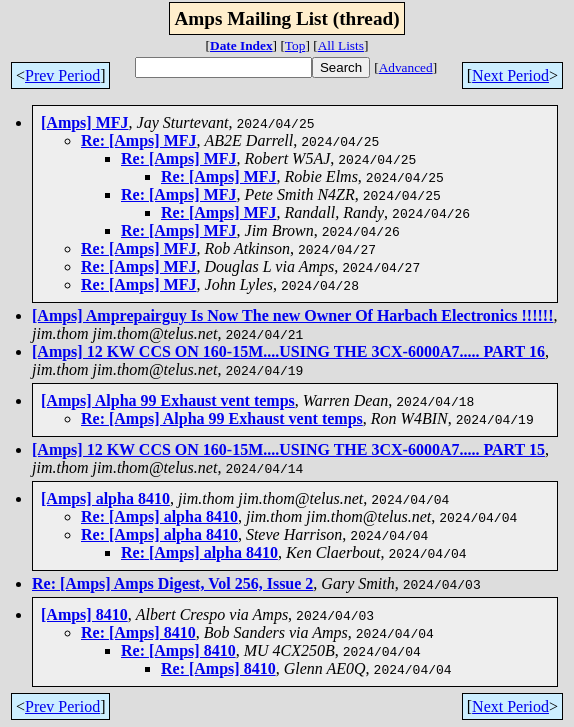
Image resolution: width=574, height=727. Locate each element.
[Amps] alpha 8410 (105, 498)
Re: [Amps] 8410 (138, 632)
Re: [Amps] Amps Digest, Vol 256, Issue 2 (172, 583)
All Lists (341, 45)
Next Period (510, 75)
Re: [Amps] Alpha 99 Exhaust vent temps (222, 418)
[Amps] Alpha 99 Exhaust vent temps (168, 400)
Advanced (406, 67)
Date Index (241, 45)
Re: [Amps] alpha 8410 (159, 516)
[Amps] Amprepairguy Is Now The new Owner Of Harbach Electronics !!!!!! (292, 315)
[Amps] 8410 (84, 614)
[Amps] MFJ (85, 122)
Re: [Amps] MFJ (139, 140)
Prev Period (62, 75)
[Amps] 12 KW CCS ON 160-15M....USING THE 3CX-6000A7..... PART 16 (288, 351)
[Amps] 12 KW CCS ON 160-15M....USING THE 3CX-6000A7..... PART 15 (288, 449)
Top (295, 45)
